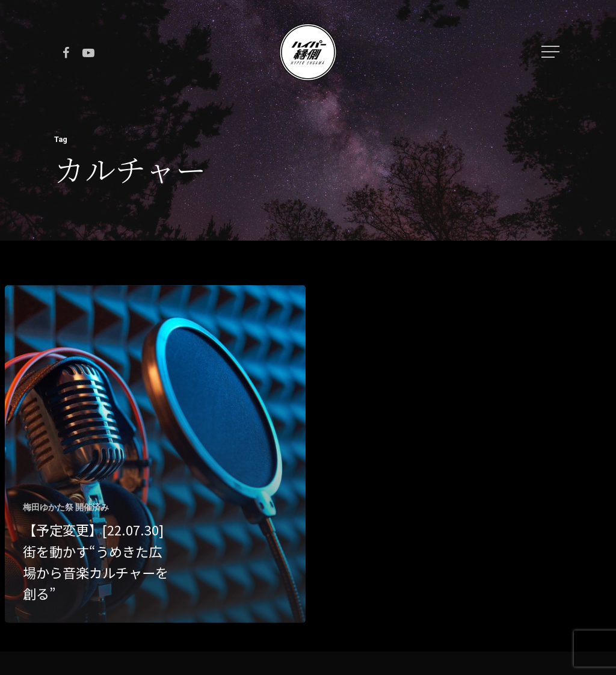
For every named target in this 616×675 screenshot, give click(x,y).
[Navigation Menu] (552, 52)
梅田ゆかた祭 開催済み (66, 507)
